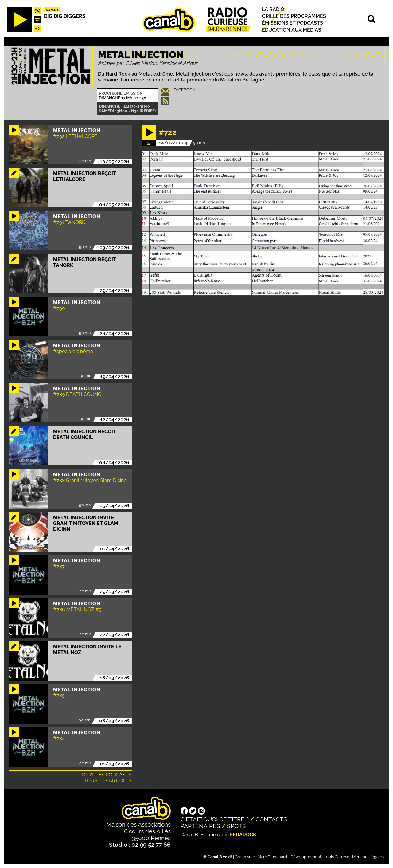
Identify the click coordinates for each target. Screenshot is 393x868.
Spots (236, 826)
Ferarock (243, 835)
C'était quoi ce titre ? (215, 819)
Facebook (184, 90)
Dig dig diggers (65, 16)
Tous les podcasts (106, 775)
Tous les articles (108, 781)
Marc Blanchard (272, 857)
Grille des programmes (294, 16)
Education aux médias (292, 30)
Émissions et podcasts (292, 23)
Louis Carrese (337, 857)
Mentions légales (368, 857)
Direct (52, 10)
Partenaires (200, 826)
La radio (273, 9)
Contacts (271, 819)
